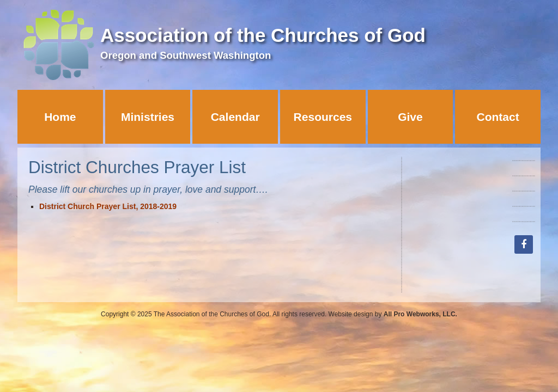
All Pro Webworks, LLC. (420, 314)
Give (410, 117)
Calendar (235, 117)
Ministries (148, 117)
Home (60, 117)
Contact (498, 117)
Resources (323, 117)
